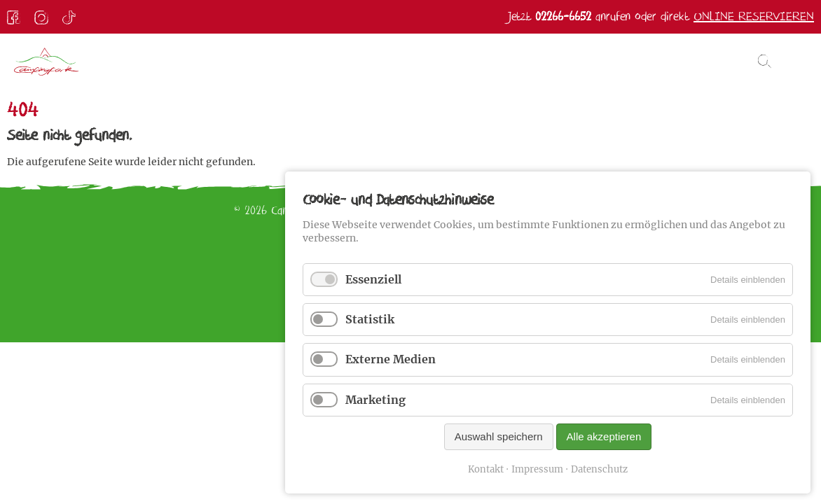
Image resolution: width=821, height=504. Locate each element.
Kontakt (486, 469)
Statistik (370, 319)
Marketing (375, 400)
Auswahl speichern (499, 436)
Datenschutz (599, 469)
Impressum (537, 469)
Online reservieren (754, 16)
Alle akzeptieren (604, 436)
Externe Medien (391, 359)
